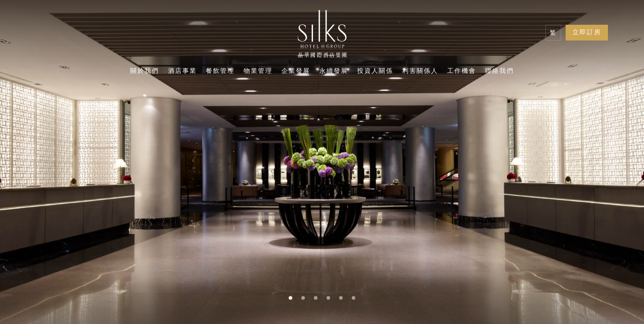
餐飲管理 (220, 72)
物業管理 (258, 72)
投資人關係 (375, 72)
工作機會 (462, 72)
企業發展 (296, 72)
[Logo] (322, 36)
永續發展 (334, 72)
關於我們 (145, 72)
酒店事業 (182, 72)
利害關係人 (420, 72)
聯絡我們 (499, 72)
